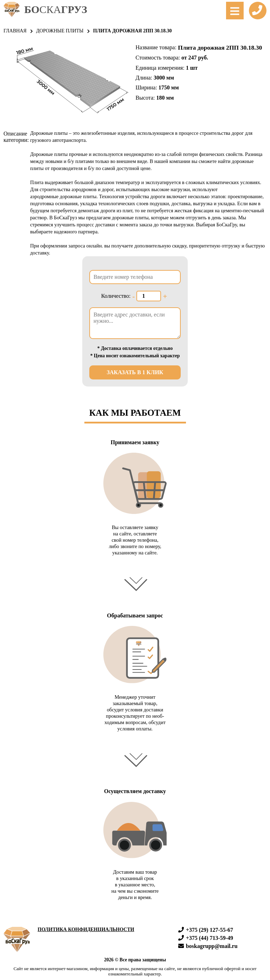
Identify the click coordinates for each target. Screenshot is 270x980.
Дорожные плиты (60, 31)
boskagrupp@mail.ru (208, 946)
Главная (15, 31)
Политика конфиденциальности (86, 929)
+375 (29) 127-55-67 (206, 930)
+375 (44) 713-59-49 (206, 938)
